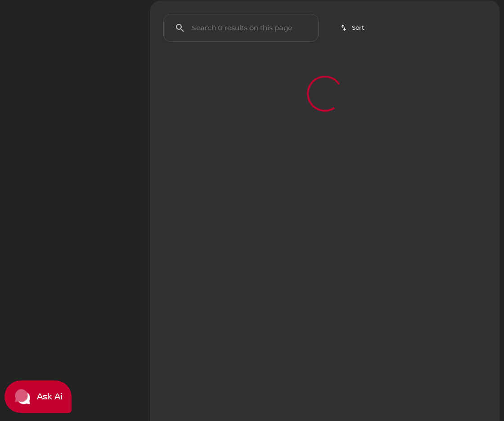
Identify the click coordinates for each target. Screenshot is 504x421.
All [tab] (72, 67)
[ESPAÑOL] (68, 7)
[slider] (21, 186)
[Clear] (109, 294)
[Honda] (24, 129)
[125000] (110, 233)
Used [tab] (117, 67)
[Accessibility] (25, 7)
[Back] (116, 111)
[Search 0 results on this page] (241, 76)
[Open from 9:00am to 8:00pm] (380, 7)
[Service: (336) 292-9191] (238, 7)
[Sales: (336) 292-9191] (298, 7)
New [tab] (29, 67)
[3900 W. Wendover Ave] (462, 7)
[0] (29, 233)
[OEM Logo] (22, 30)
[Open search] (395, 30)
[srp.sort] (353, 76)
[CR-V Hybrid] (66, 129)
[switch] (61, 90)
